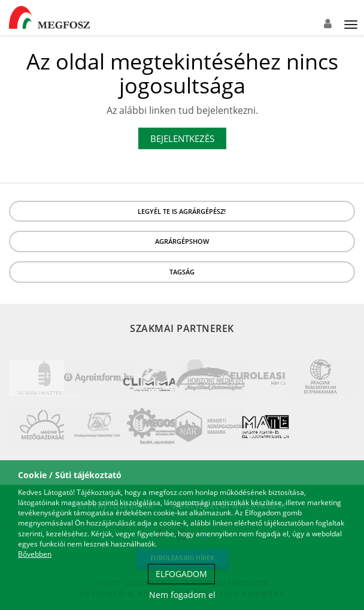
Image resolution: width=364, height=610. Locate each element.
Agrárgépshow (182, 241)
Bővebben (35, 554)
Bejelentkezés (182, 138)
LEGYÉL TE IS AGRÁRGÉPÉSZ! (182, 211)
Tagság (182, 272)
